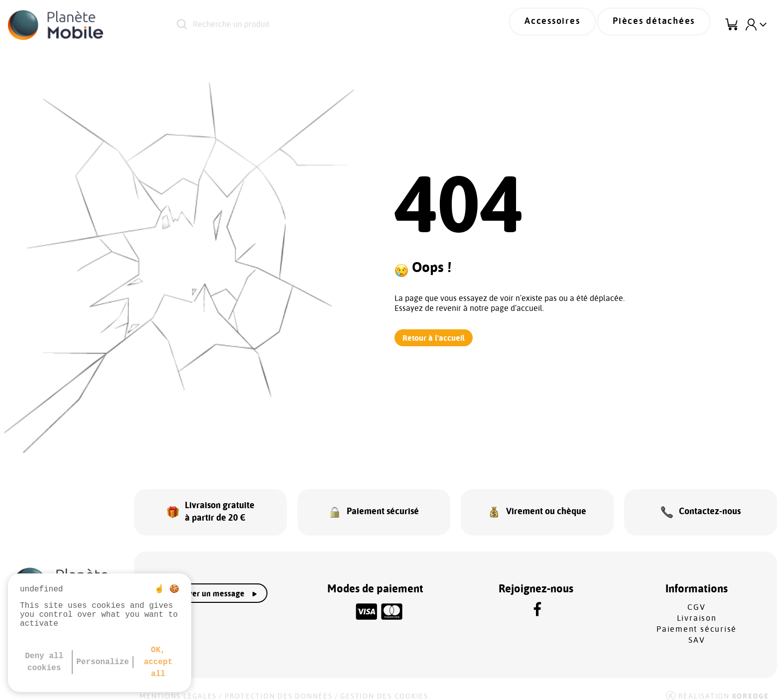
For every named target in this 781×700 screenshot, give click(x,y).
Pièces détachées (662, 25)
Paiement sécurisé (697, 619)
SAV (697, 630)
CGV (696, 597)
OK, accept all (158, 662)
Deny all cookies (44, 662)
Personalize (103, 662)
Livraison (697, 608)
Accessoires (575, 25)
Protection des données (279, 686)
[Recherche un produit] (314, 25)
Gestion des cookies (384, 686)
